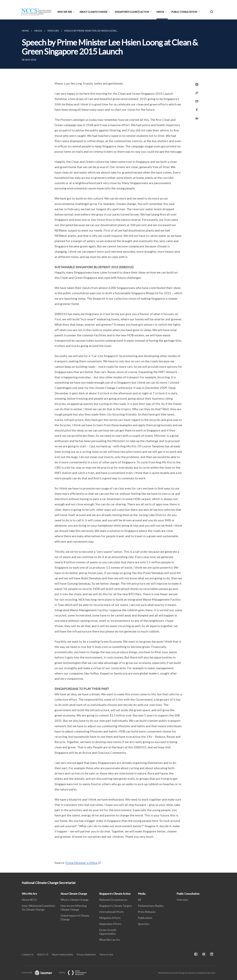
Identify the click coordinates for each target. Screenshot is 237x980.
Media (160, 12)
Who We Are (65, 12)
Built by (75, 973)
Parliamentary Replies (151, 906)
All (139, 900)
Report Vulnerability (62, 954)
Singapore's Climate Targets (116, 906)
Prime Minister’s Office (81, 863)
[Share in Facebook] (196, 108)
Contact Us (28, 954)
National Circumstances (113, 900)
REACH (41, 954)
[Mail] (196, 99)
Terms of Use (106, 954)
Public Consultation (184, 12)
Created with (39, 973)
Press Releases (147, 912)
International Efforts (111, 912)
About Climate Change (93, 12)
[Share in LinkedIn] (196, 116)
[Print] (196, 84)
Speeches (144, 924)
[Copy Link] (196, 93)
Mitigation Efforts (110, 918)
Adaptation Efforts (110, 924)
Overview (182, 900)
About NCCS (29, 900)
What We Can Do (109, 940)
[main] (118, 446)
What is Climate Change (75, 900)
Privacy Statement (86, 954)
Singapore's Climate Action (132, 12)
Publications (145, 918)
